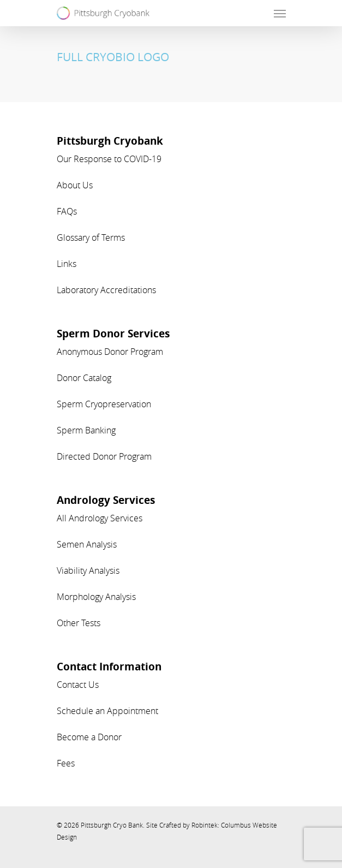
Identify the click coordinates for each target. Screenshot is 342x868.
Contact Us (78, 685)
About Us (75, 185)
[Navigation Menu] (280, 13)
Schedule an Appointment (107, 711)
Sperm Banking (86, 430)
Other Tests (79, 623)
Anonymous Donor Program (110, 352)
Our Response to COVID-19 (109, 159)
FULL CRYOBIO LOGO (113, 57)
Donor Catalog (84, 378)
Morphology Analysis (96, 597)
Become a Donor (89, 737)
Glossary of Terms (91, 237)
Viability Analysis (88, 570)
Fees (66, 763)
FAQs (67, 211)
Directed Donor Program (104, 456)
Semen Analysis (87, 544)
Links (67, 264)
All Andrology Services (100, 518)
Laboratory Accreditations (106, 290)
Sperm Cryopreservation (104, 404)
